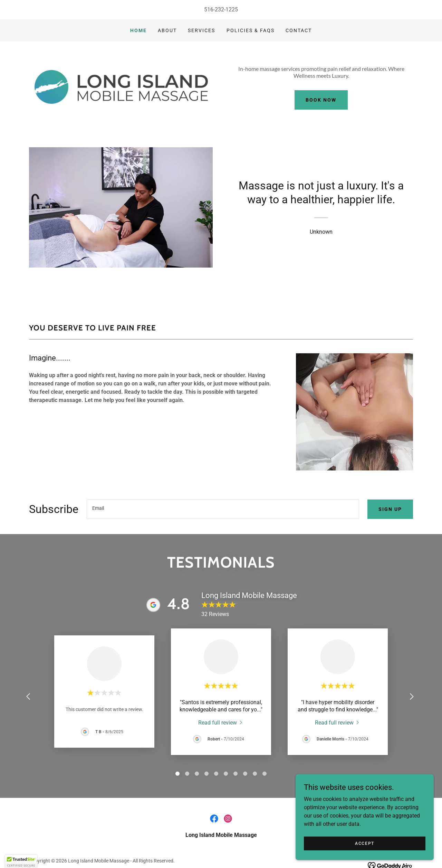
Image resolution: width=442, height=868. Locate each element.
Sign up (390, 509)
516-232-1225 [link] (221, 10)
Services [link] (201, 30)
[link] (221, 722)
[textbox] (223, 509)
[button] (21, 861)
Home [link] (138, 30)
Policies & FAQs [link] (251, 30)
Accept (365, 843)
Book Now (321, 100)
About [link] (167, 30)
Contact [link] (299, 30)
